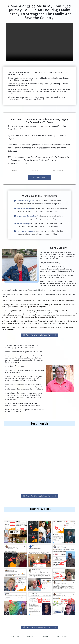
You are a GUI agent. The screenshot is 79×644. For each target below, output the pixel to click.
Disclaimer (46, 641)
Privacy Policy (15, 641)
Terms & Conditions (62, 641)
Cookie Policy (31, 641)
